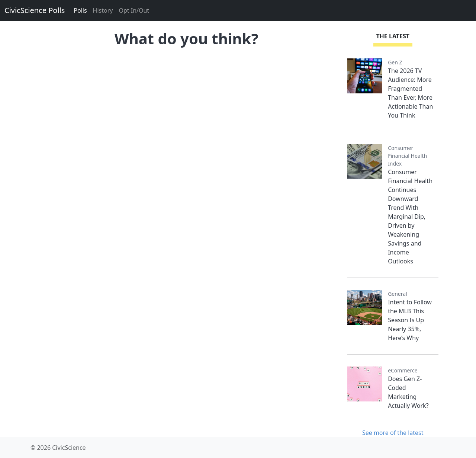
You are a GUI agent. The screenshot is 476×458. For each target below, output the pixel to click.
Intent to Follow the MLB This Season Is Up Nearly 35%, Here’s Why (410, 320)
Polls (80, 10)
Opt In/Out (134, 10)
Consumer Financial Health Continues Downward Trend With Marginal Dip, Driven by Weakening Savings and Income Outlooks (410, 217)
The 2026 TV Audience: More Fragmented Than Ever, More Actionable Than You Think (410, 93)
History (103, 10)
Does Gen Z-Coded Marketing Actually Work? (408, 392)
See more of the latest (393, 433)
